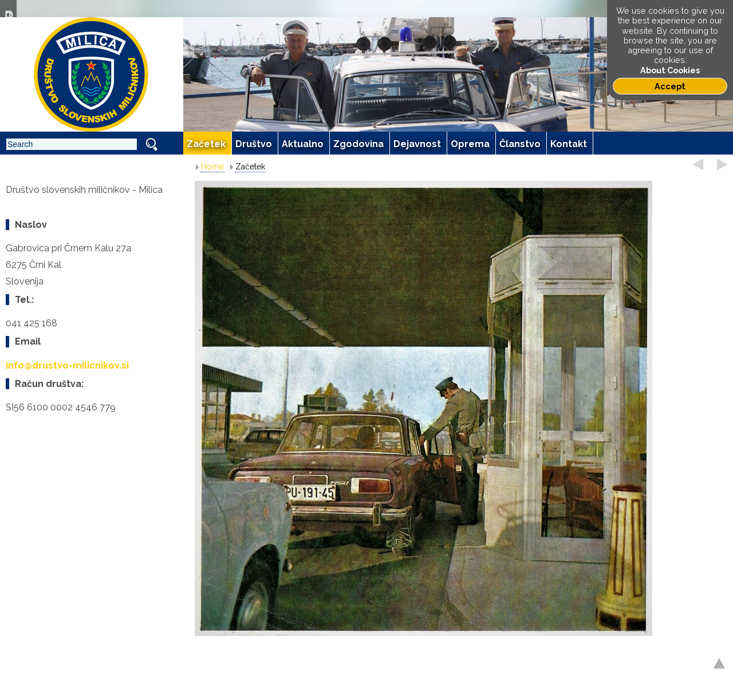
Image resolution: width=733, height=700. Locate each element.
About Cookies (670, 70)
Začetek (250, 167)
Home (212, 167)
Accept (670, 86)
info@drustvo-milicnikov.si (67, 365)
